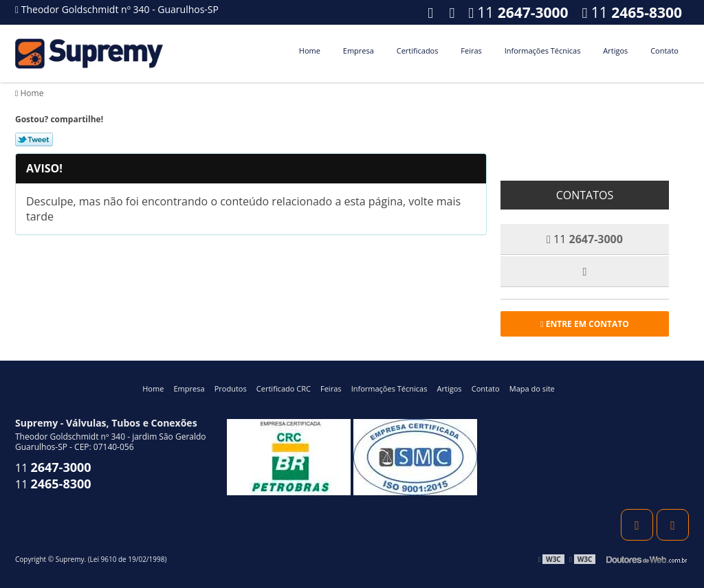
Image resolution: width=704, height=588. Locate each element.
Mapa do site (532, 388)
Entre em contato (585, 324)
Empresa (359, 50)
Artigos (615, 50)
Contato (664, 50)
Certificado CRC (284, 388)
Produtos (231, 388)
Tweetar (34, 139)
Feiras (471, 50)
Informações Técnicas (543, 50)
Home (310, 50)
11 (632, 12)
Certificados (418, 50)
